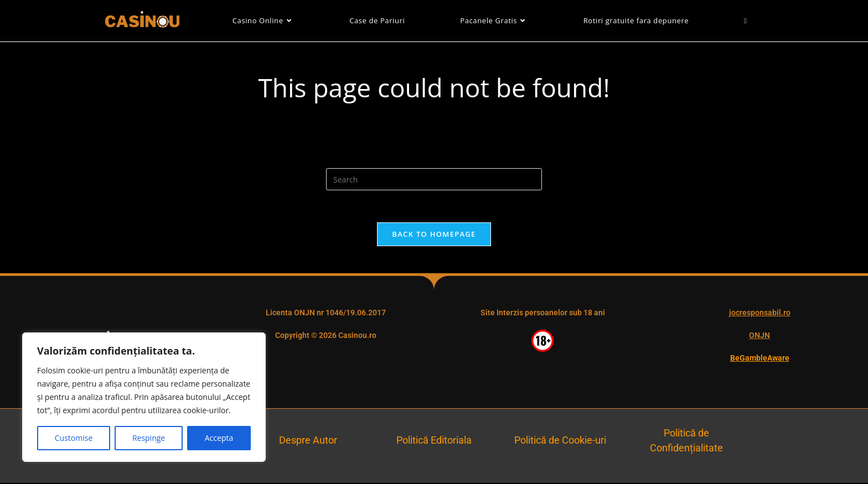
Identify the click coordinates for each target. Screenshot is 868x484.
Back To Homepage (434, 235)
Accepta (219, 438)
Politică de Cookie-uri (560, 442)
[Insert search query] (434, 179)
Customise (74, 438)
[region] (144, 397)
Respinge (149, 438)
